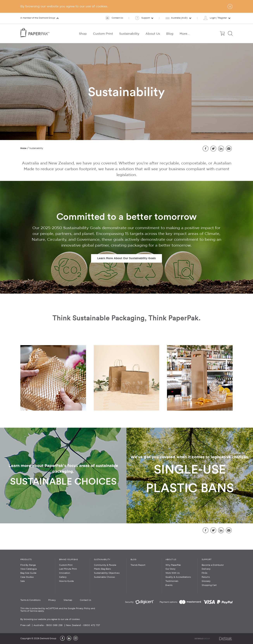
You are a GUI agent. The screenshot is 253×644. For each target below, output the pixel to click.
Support (207, 560)
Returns (206, 577)
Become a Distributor (213, 565)
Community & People (105, 565)
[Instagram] (76, 639)
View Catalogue (29, 569)
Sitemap (68, 600)
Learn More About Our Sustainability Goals (126, 258)
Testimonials (172, 581)
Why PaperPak (173, 565)
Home (23, 148)
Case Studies (27, 577)
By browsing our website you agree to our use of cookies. (50, 619)
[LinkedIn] (69, 639)
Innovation (65, 573)
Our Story (170, 569)
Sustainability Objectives (107, 573)
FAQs (204, 573)
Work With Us (173, 573)
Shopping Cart (209, 585)
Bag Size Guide (28, 573)
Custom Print (66, 565)
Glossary (206, 581)
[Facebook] (62, 639)
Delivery (206, 569)
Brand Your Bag (68, 560)
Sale (23, 581)
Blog (133, 560)
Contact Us (85, 600)
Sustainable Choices (104, 577)
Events (169, 585)
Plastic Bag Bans (102, 569)
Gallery (63, 577)
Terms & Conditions (30, 600)
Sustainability (102, 560)
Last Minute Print (68, 569)
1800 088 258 (54, 625)
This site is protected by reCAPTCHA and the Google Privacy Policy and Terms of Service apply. (58, 610)
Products (26, 560)
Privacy (52, 600)
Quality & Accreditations (178, 577)
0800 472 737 (92, 625)
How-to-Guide (66, 581)
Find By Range (28, 565)
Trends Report (138, 565)
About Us (171, 560)
